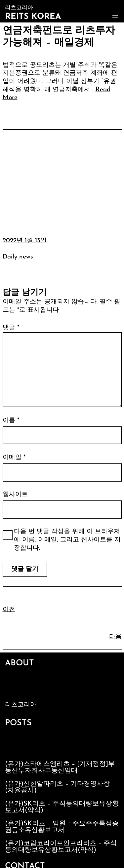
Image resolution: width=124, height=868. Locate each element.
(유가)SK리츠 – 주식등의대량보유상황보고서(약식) (62, 807)
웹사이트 (15, 495)
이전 (9, 610)
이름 (11, 421)
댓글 (11, 328)
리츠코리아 (21, 705)
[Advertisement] (62, 178)
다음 (115, 637)
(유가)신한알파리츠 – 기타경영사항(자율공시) (58, 787)
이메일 (14, 458)
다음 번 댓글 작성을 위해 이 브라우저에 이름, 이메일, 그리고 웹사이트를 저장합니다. (67, 540)
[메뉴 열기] (115, 17)
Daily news (18, 257)
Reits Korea (33, 17)
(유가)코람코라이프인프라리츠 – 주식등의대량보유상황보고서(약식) (61, 847)
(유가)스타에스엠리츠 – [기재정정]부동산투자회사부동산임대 (60, 768)
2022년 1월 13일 (25, 241)
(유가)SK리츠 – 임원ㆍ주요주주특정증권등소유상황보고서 (62, 827)
